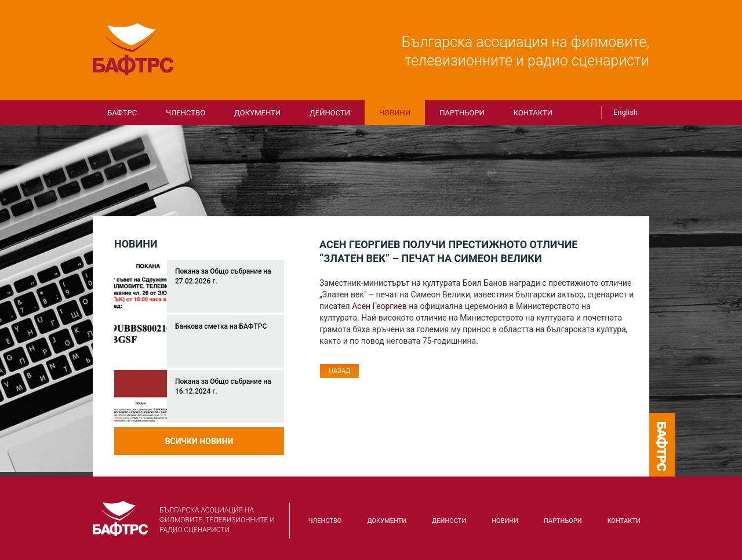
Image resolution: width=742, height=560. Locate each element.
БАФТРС (133, 49)
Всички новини (199, 441)
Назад (339, 371)
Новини (395, 113)
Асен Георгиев (379, 306)
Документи (257, 113)
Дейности (330, 113)
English (625, 112)
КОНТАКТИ (533, 113)
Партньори (462, 113)
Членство (185, 113)
